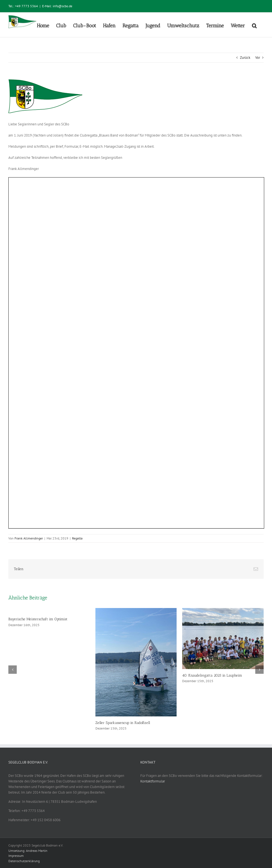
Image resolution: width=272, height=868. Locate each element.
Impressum (16, 856)
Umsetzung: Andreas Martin (28, 851)
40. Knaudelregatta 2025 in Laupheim (212, 675)
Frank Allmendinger (29, 538)
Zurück (245, 58)
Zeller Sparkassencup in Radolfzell (123, 723)
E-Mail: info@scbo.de (57, 6)
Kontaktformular (153, 781)
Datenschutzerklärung (24, 861)
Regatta (77, 538)
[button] (254, 25)
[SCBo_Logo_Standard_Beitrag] (136, 96)
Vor (258, 58)
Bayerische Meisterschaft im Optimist (38, 619)
